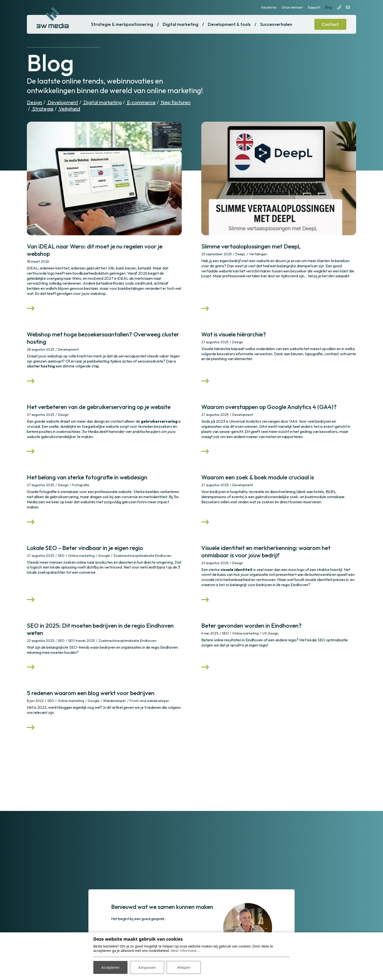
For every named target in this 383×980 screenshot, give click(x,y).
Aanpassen (147, 967)
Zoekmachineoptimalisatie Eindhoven (143, 556)
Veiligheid (69, 109)
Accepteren (110, 967)
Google (104, 556)
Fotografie (81, 485)
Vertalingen (258, 254)
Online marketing (81, 556)
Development (62, 102)
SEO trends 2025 (81, 641)
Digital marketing (102, 102)
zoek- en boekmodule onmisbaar (317, 497)
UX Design (270, 633)
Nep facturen (175, 102)
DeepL (240, 254)
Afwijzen (184, 967)
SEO (61, 556)
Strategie (42, 109)
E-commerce (141, 102)
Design (35, 102)
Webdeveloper (115, 701)
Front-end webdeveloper (149, 701)
